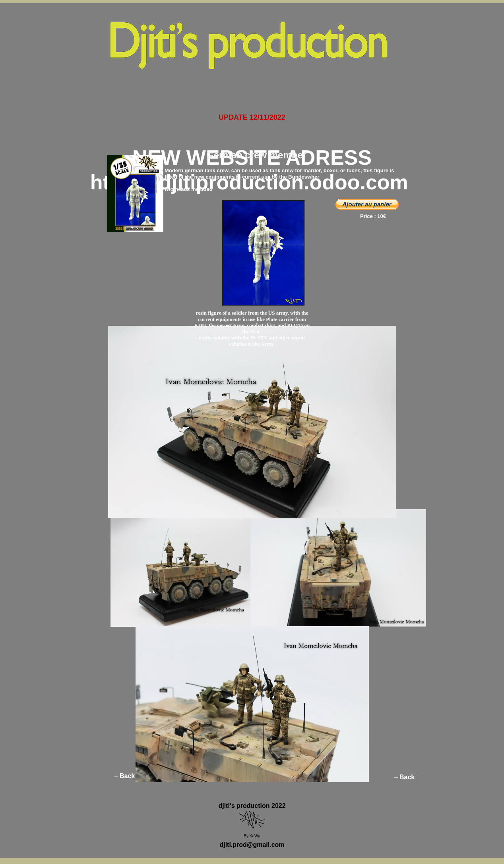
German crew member (256, 155)
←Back (124, 776)
